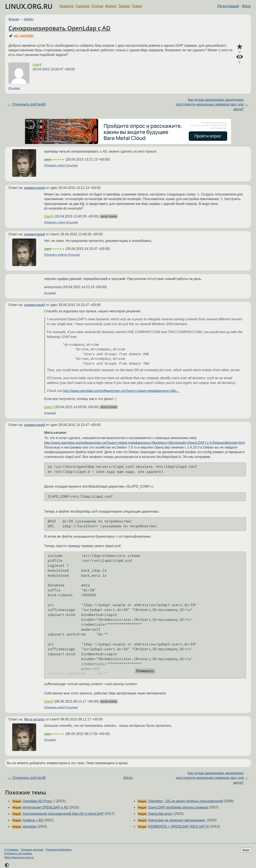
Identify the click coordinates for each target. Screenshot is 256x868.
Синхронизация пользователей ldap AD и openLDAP (63, 814)
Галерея (82, 6)
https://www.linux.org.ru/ (19, 857)
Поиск (137, 6)
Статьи (97, 6)
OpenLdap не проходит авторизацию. (177, 820)
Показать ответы (56, 255)
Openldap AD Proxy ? (39, 801)
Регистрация (228, 6)
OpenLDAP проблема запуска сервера (178, 807)
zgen (48, 159)
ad (16, 36)
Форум (111, 6)
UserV (37, 65)
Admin (29, 19)
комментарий (35, 188)
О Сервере (11, 850)
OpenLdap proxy (160, 814)
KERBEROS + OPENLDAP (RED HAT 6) (179, 826)
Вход (246, 6)
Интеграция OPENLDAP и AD (45, 807)
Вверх (246, 850)
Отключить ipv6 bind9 (29, 104)
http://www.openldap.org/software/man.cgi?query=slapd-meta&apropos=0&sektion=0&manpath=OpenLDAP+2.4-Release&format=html (144, 443)
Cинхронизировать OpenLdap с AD (59, 28)
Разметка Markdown (59, 850)
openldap (27, 36)
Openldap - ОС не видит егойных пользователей (185, 801)
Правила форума (32, 850)
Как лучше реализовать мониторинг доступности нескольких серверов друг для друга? (210, 104)
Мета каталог (35, 719)
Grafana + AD (33, 820)
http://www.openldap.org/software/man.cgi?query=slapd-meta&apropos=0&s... (121, 391)
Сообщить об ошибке (18, 853)
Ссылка (14, 88)
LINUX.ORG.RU (29, 6)
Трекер (124, 6)
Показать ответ (55, 166)
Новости (66, 6)
